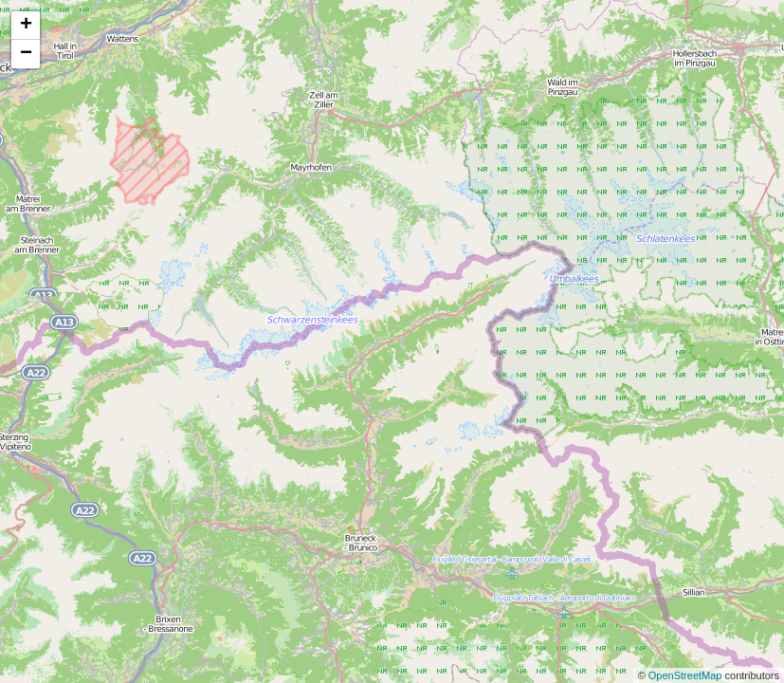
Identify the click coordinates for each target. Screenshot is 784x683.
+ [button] (26, 26)
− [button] (26, 54)
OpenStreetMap (687, 675)
